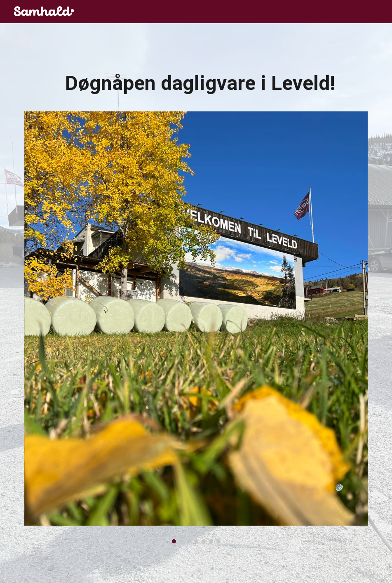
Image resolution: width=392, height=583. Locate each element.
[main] (196, 87)
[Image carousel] (196, 327)
